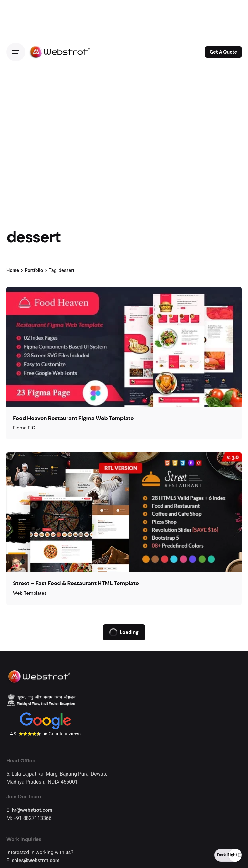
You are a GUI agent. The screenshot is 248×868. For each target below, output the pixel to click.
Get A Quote (223, 52)
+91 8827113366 (32, 818)
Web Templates (30, 593)
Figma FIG (24, 428)
